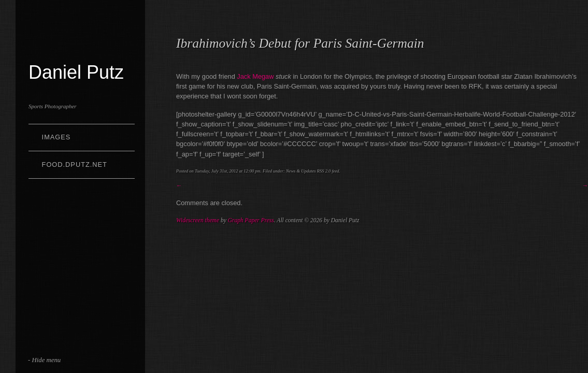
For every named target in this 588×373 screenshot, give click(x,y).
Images (56, 137)
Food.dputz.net (75, 164)
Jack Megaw (255, 76)
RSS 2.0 (324, 171)
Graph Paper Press (251, 220)
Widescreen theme (198, 220)
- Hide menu (44, 360)
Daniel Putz (76, 72)
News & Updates (301, 171)
